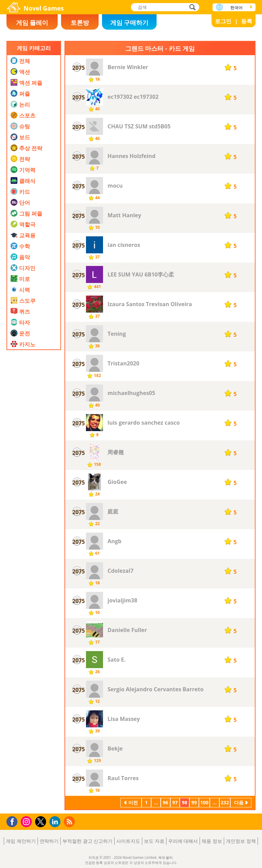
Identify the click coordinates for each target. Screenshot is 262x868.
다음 (239, 802)
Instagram (27, 821)
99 (194, 802)
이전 (133, 802)
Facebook (14, 821)
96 (165, 802)
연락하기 (49, 841)
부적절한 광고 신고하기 (88, 841)
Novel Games (44, 8)
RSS (70, 822)
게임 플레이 (32, 22)
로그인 (223, 21)
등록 (247, 21)
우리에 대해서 (183, 841)
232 (225, 802)
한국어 (236, 8)
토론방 (80, 22)
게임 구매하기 (129, 22)
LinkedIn (56, 822)
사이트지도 (128, 841)
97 (175, 802)
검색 (191, 8)
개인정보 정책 (241, 841)
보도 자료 (154, 841)
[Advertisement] (34, 500)
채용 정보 (212, 841)
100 (204, 802)
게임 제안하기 (21, 841)
